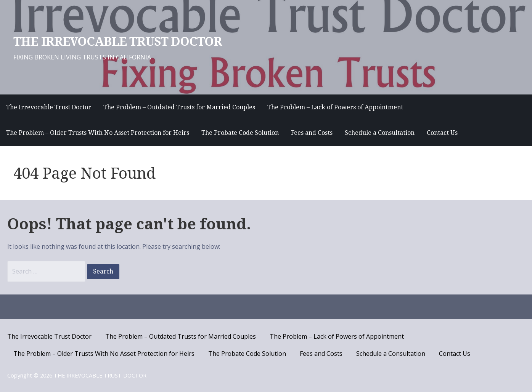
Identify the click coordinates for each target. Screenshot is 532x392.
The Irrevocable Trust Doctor (49, 107)
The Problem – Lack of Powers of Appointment (335, 107)
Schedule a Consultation (380, 133)
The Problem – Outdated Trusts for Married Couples (179, 107)
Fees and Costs (312, 133)
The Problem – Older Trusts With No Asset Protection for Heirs (98, 133)
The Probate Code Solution (240, 133)
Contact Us (442, 133)
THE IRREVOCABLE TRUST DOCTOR (118, 42)
